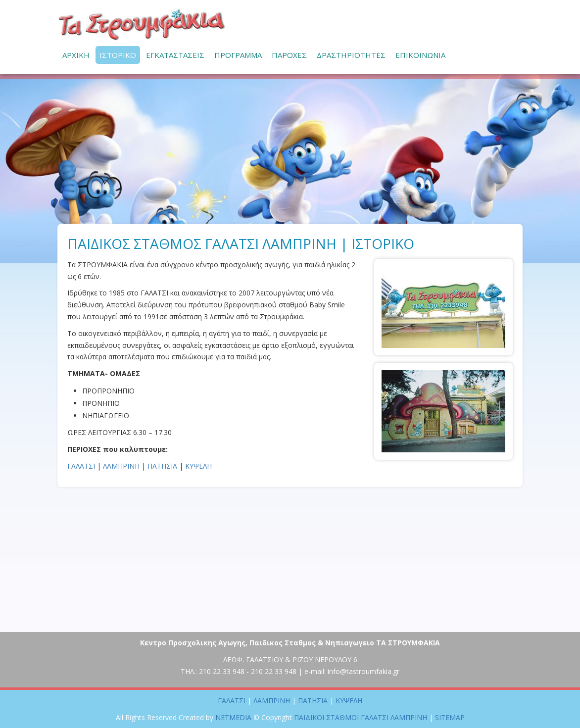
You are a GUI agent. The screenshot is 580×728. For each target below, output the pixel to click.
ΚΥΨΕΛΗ (198, 466)
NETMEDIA (233, 717)
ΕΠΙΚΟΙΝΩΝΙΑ (420, 55)
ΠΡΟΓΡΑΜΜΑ (238, 55)
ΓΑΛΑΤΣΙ (81, 466)
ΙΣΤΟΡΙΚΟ (118, 55)
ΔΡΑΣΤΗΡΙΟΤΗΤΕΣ (351, 55)
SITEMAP (450, 717)
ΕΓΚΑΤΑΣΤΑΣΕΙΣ (175, 55)
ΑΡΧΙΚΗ (76, 55)
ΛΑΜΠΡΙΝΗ (121, 466)
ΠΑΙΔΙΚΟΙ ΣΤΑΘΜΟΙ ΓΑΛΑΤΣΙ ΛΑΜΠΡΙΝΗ (142, 24)
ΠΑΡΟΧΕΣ (289, 55)
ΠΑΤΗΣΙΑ (162, 466)
